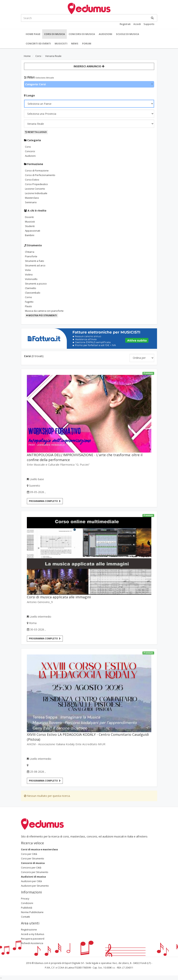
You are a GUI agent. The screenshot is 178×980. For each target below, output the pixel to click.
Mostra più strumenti (42, 315)
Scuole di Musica (127, 34)
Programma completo (45, 501)
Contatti (25, 917)
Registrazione (29, 930)
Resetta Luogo (36, 132)
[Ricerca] (152, 18)
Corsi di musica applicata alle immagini (59, 597)
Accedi (137, 24)
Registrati (125, 24)
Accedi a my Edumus (33, 934)
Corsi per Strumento (33, 858)
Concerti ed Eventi (38, 43)
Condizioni (27, 903)
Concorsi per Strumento (35, 872)
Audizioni (105, 34)
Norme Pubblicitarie (32, 912)
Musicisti (61, 43)
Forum (87, 43)
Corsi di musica (54, 34)
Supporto (149, 24)
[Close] (152, 84)
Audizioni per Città (31, 881)
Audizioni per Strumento (35, 886)
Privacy (25, 899)
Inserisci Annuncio (89, 66)
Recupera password (33, 939)
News (75, 43)
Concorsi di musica (82, 34)
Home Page (33, 34)
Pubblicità (27, 908)
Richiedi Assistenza (32, 943)
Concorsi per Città (31, 868)
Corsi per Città (29, 854)
